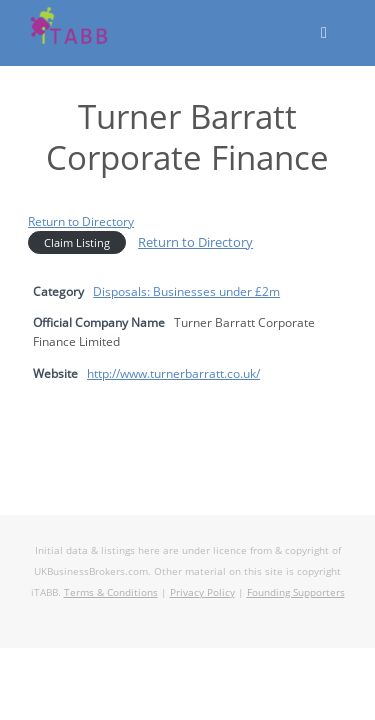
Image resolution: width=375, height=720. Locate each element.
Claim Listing (77, 242)
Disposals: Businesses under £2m (186, 291)
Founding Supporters (296, 592)
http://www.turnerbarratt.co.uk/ (173, 373)
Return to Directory (81, 221)
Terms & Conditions (111, 592)
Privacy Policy (202, 592)
